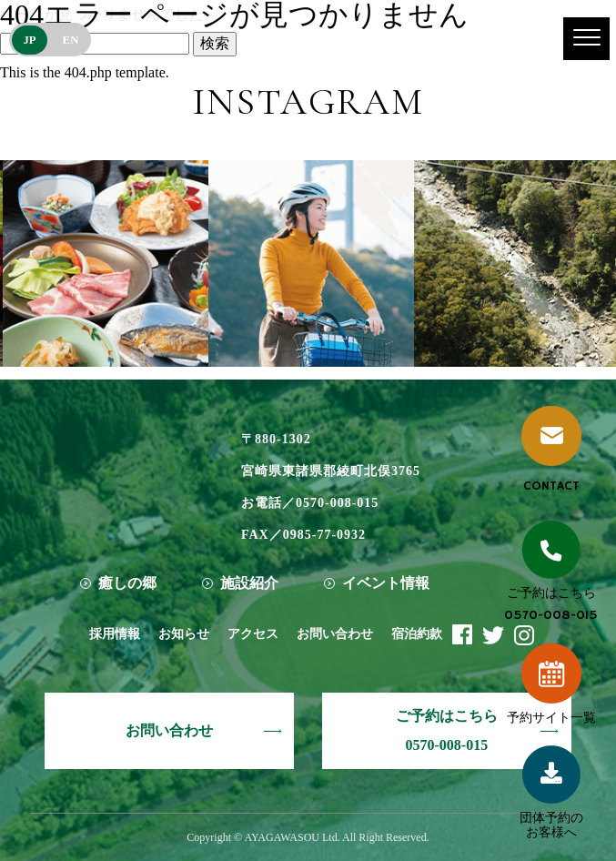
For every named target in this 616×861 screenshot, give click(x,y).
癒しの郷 (127, 583)
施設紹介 (249, 583)
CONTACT (551, 450)
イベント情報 (386, 583)
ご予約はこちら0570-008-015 (447, 730)
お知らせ (184, 634)
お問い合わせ (335, 634)
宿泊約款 (417, 634)
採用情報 (115, 634)
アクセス (253, 634)
